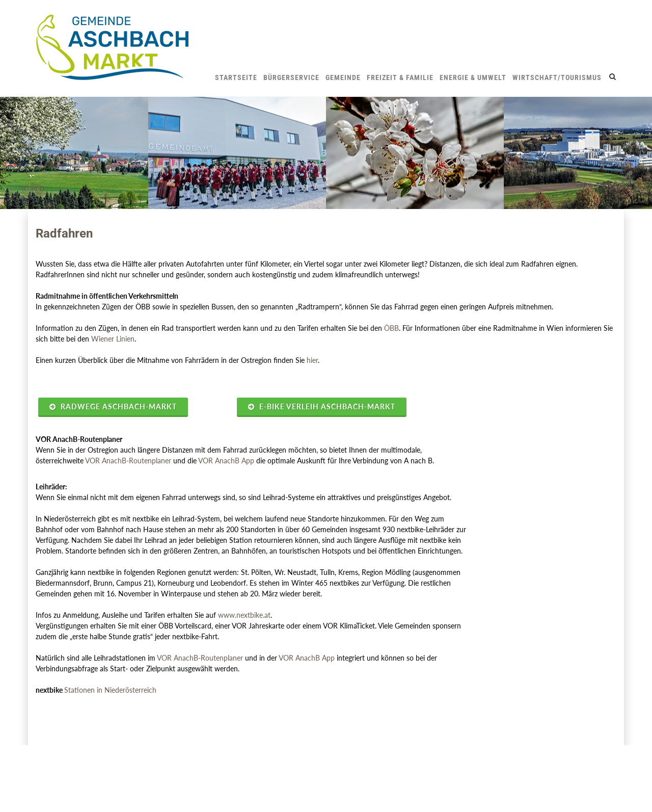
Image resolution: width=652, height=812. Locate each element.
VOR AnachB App (226, 461)
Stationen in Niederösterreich (110, 690)
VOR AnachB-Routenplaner (128, 461)
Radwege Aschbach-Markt (113, 407)
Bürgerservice (291, 77)
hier (312, 360)
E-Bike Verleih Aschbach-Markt (322, 407)
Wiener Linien (113, 339)
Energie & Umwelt (473, 77)
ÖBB (391, 328)
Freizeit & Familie (400, 77)
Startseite (236, 77)
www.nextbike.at (244, 615)
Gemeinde (343, 77)
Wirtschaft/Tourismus (557, 77)
